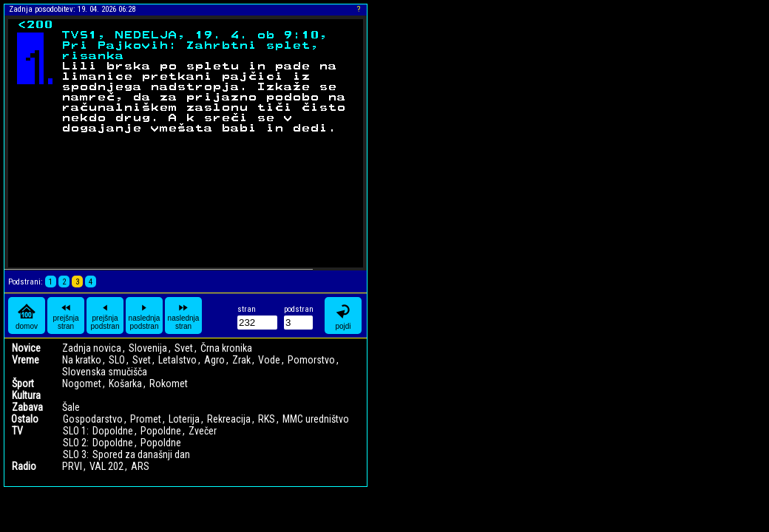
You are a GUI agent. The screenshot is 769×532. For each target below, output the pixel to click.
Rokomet (169, 383)
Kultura (26, 395)
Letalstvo (177, 360)
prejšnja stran (65, 316)
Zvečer (203, 431)
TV (17, 431)
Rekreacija (229, 419)
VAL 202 (106, 466)
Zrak (241, 360)
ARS (140, 466)
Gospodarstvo (93, 419)
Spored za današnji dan (141, 454)
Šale (71, 407)
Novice (26, 348)
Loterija (184, 419)
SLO (117, 360)
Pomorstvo (311, 360)
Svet (184, 348)
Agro (214, 360)
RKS (267, 419)
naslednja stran (184, 316)
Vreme (26, 360)
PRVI (72, 466)
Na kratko (82, 360)
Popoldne (161, 431)
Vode (269, 360)
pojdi (343, 316)
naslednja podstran (145, 316)
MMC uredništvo (316, 419)
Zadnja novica (92, 348)
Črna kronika (226, 348)
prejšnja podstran (105, 316)
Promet (146, 419)
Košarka (125, 383)
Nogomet (82, 383)
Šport (23, 383)
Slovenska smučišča (105, 372)
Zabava (27, 407)
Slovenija (148, 348)
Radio (24, 466)
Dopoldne (113, 431)
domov (27, 316)
